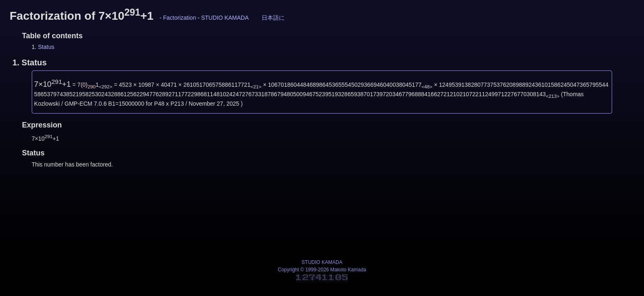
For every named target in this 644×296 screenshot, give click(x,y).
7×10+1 (52, 84)
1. (29, 62)
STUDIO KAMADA (225, 18)
